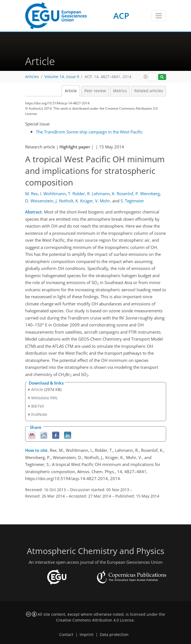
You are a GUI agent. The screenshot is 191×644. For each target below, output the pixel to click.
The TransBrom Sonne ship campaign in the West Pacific (89, 132)
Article (71, 91)
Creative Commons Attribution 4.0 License (95, 620)
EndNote (39, 414)
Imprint (87, 635)
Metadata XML (45, 398)
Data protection (114, 635)
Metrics (120, 91)
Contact (66, 635)
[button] (146, 77)
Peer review (95, 91)
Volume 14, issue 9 (62, 77)
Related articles (149, 91)
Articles (32, 77)
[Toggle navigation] (159, 16)
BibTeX (38, 406)
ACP (121, 16)
